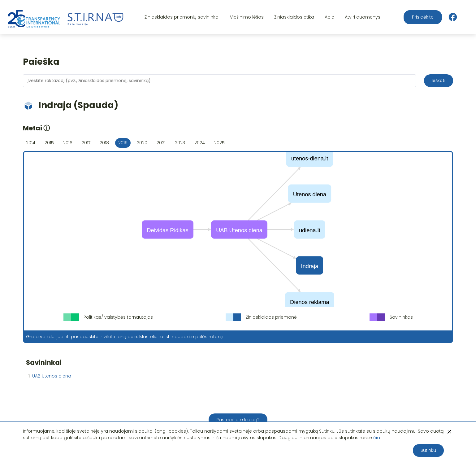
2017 (86, 143)
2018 (104, 143)
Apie (329, 17)
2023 (180, 143)
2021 (161, 143)
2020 (142, 143)
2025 (219, 143)
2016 (68, 143)
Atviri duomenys (363, 17)
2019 (123, 143)
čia (377, 438)
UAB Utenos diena (52, 376)
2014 (31, 143)
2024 (200, 143)
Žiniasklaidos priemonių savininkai (182, 17)
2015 (49, 143)
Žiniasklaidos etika (294, 17)
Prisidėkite (423, 17)
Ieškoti (439, 81)
